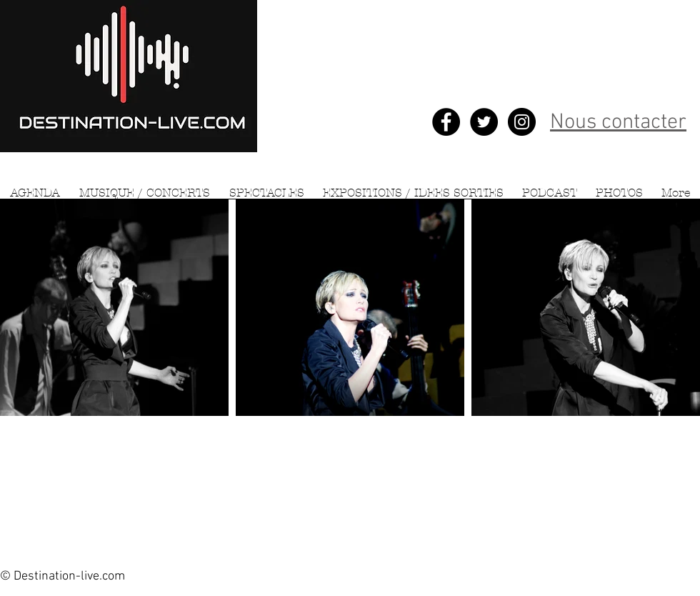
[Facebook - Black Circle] (446, 122)
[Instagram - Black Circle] (522, 122)
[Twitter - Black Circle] (484, 122)
